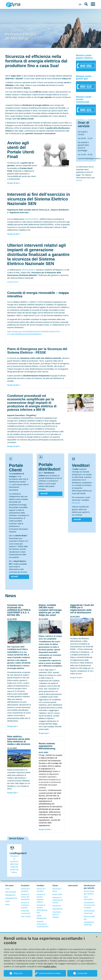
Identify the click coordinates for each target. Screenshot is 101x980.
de (80, 4)
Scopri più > (13, 726)
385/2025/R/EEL (29, 270)
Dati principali (11, 892)
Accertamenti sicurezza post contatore (89, 905)
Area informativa (88, 898)
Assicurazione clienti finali (89, 912)
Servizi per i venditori (41, 890)
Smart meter (57, 894)
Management (10, 895)
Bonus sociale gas (89, 918)
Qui (11, 484)
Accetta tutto (82, 973)
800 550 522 (86, 67)
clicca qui (76, 503)
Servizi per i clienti (57, 890)
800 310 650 (86, 88)
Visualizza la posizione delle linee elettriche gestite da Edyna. (14, 864)
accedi (14, 576)
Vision (8, 889)
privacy (79, 180)
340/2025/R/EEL (32, 219)
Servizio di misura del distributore (25, 897)
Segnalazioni (57, 909)
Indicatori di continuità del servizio (58, 900)
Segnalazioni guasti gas (89, 923)
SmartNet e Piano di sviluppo (57, 915)
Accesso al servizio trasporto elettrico (41, 898)
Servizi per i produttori (26, 890)
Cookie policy (50, 967)
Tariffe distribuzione (42, 917)
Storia (8, 901)
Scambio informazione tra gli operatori (43, 924)
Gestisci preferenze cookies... (51, 973)
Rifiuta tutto (18, 973)
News (7, 904)
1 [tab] (51, 45)
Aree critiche (26, 916)
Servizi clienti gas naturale (89, 892)
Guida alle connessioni (26, 912)
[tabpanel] (50, 28)
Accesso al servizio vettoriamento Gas (42, 909)
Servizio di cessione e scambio (25, 905)
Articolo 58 (57, 906)
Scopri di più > (14, 183)
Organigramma (11, 898)
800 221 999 (86, 111)
